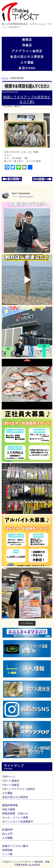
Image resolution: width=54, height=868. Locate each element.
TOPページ (9, 777)
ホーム (5, 78)
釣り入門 (7, 834)
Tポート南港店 (11, 781)
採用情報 (7, 850)
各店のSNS (27, 68)
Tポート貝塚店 (11, 785)
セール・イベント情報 (15, 818)
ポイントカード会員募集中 (18, 822)
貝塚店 (27, 45)
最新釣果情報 (10, 805)
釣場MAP (8, 830)
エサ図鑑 (7, 838)
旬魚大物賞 (9, 809)
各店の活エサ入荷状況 (27, 57)
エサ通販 (27, 62)
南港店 (27, 40)
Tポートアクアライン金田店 (19, 789)
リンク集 (7, 854)
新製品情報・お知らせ (15, 813)
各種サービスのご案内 (15, 846)
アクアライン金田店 (27, 51)
